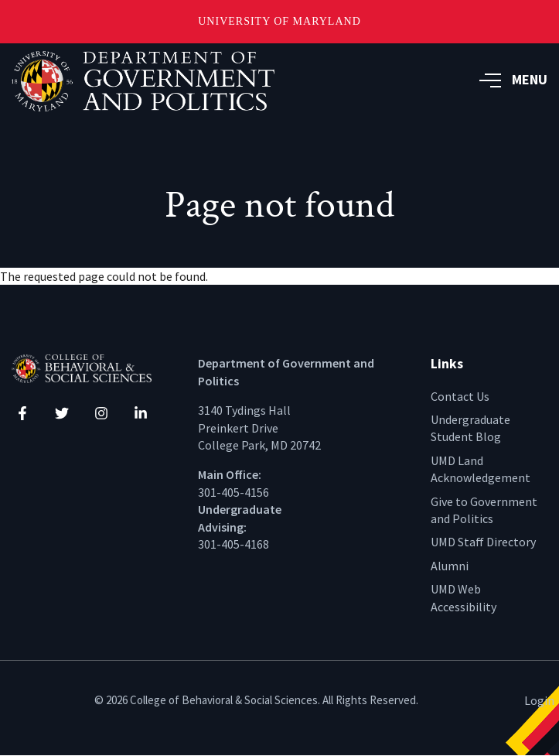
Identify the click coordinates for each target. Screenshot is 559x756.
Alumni (450, 566)
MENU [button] (513, 79)
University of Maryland (279, 21)
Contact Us (460, 396)
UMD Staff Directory (483, 542)
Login (539, 700)
